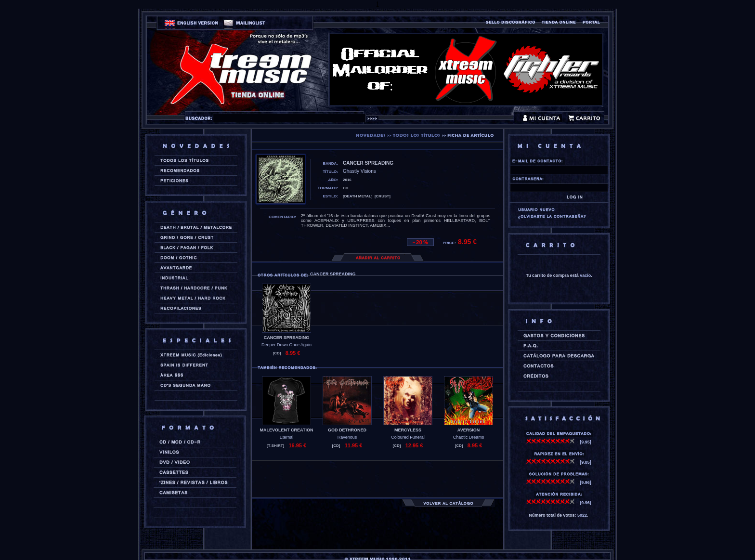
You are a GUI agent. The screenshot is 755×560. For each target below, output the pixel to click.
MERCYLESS (408, 430)
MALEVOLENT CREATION (287, 430)
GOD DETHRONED (347, 430)
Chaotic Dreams (469, 437)
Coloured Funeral (408, 437)
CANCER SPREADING (287, 338)
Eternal (287, 437)
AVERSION (469, 430)
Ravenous (347, 437)
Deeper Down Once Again (286, 345)
